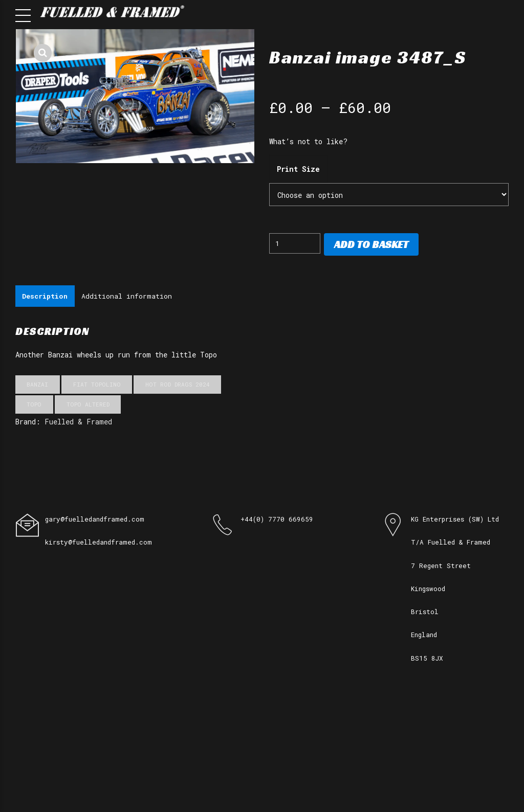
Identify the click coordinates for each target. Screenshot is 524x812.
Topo (34, 405)
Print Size (298, 169)
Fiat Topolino (97, 385)
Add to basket (371, 244)
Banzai (37, 385)
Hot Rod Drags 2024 (178, 385)
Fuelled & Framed (78, 423)
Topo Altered (88, 405)
